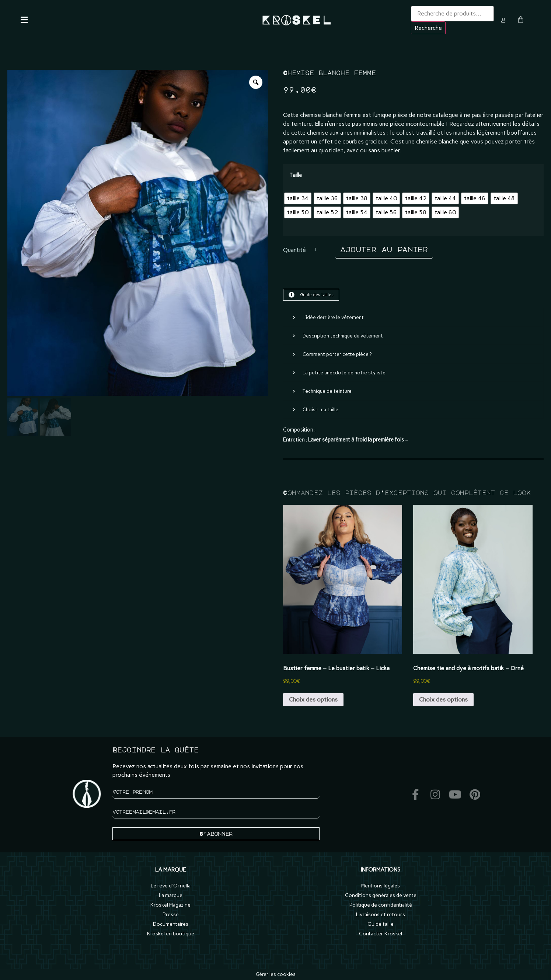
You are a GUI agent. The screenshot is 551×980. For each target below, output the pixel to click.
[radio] (298, 198)
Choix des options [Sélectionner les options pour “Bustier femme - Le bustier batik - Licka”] (313, 699)
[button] (25, 20)
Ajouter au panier (384, 250)
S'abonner (216, 834)
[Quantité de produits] (321, 250)
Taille (296, 175)
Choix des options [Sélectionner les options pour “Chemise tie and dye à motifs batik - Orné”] (443, 699)
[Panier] (521, 20)
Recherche (428, 28)
